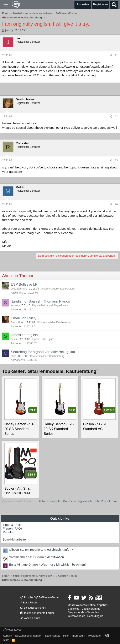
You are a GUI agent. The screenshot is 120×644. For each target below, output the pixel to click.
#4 (116, 204)
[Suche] (114, 5)
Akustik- (27, 597)
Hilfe (66, 636)
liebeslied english (24, 335)
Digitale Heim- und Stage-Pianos (50, 305)
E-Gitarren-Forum (47, 597)
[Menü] (6, 5)
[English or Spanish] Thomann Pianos (40, 301)
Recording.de (95, 616)
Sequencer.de (76, 612)
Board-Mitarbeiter (15, 539)
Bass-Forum (29, 603)
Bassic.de (74, 609)
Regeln (8, 532)
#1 (116, 55)
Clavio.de (92, 612)
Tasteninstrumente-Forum (37, 613)
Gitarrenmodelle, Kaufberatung (58, 289)
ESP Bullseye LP (24, 284)
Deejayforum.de (91, 609)
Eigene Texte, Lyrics (43, 339)
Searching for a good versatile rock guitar (43, 352)
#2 (116, 117)
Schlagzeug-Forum (33, 608)
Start (6, 640)
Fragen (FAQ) (12, 528)
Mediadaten (95, 636)
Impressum (78, 636)
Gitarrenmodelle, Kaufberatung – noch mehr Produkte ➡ (78, 501)
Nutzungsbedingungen (29, 636)
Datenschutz (53, 636)
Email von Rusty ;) (25, 318)
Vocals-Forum (30, 618)
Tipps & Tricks (12, 525)
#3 (116, 160)
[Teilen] (111, 55)
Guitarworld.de (76, 616)
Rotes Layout (13, 630)
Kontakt (7, 636)
